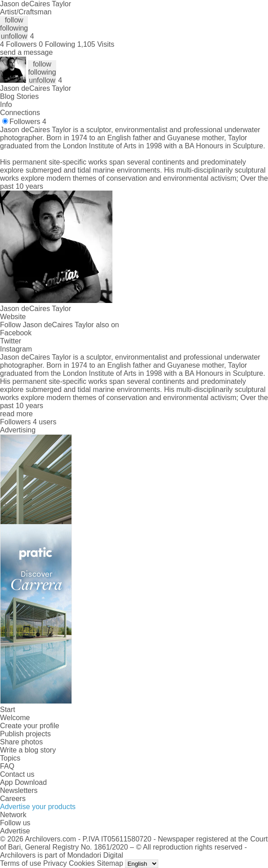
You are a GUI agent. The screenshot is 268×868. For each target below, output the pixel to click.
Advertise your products (38, 807)
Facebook (16, 333)
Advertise (15, 831)
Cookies (82, 863)
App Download (23, 782)
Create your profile (30, 726)
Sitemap (110, 863)
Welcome (15, 718)
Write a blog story (28, 750)
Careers (13, 799)
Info (6, 105)
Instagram (16, 349)
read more (16, 414)
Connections (20, 113)
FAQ (7, 766)
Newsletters (19, 790)
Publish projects (25, 734)
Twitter (11, 341)
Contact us (17, 774)
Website (13, 317)
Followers (28, 122)
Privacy (55, 863)
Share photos (21, 742)
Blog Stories (19, 96)
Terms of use (21, 863)
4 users (45, 422)
